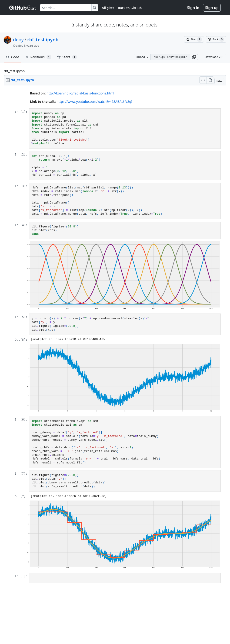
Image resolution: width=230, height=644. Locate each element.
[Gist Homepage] (23, 8)
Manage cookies (135, 625)
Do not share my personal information (174, 625)
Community (89, 625)
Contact (115, 625)
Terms (35, 625)
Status (74, 625)
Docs (104, 625)
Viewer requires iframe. (115, 337)
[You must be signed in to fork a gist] (216, 39)
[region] (115, 337)
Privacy (47, 625)
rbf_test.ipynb (43, 40)
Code (12, 57)
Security (61, 625)
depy (18, 40)
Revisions (38, 57)
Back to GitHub (130, 8)
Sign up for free (24, 603)
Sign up (212, 8)
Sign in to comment (152, 603)
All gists (108, 8)
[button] (194, 57)
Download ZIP (214, 57)
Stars (67, 57)
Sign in (193, 8)
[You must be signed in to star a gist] (194, 39)
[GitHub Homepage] (101, 632)
